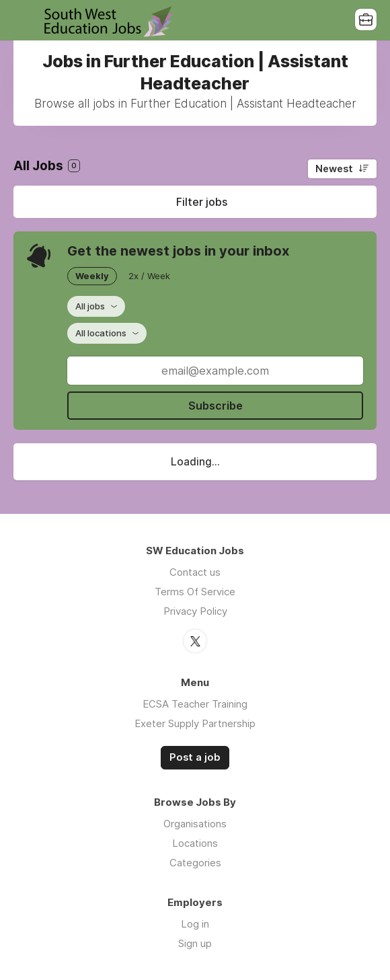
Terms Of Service (195, 592)
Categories (195, 863)
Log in (195, 924)
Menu (24, 20)
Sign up (195, 943)
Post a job (195, 757)
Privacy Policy (195, 611)
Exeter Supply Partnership (195, 723)
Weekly (92, 276)
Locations (195, 843)
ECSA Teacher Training (195, 704)
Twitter (195, 641)
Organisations (195, 824)
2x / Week (149, 276)
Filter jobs (202, 202)
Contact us (195, 572)
